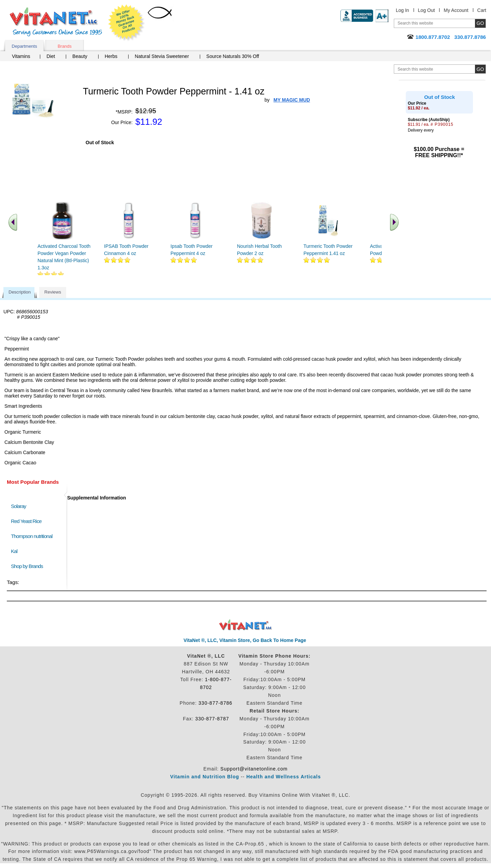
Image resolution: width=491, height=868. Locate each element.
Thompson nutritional (32, 536)
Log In (403, 10)
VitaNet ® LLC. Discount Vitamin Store (246, 625)
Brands (65, 46)
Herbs (111, 56)
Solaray (18, 506)
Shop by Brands (28, 566)
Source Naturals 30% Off (233, 56)
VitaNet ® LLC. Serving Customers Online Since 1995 (56, 22)
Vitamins (21, 56)
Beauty (80, 56)
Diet (51, 56)
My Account (456, 10)
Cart (482, 10)
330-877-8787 (212, 719)
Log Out (427, 10)
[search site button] (480, 69)
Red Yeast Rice (26, 521)
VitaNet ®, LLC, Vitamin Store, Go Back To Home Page (245, 640)
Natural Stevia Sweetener (162, 56)
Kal (14, 551)
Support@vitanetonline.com (254, 769)
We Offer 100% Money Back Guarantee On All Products (127, 23)
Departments (24, 46)
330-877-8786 (215, 703)
